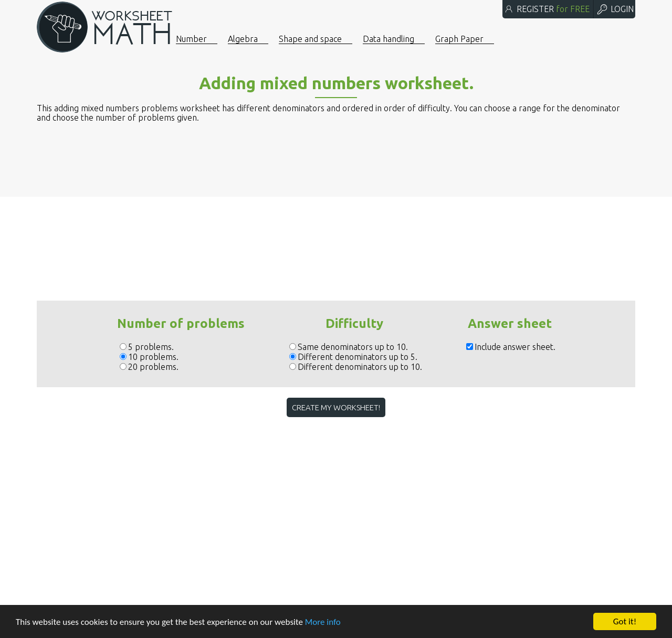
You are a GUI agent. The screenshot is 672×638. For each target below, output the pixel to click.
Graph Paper (459, 39)
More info (323, 622)
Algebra (243, 39)
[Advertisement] (336, 206)
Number (191, 39)
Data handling (388, 39)
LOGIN (615, 9)
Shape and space (310, 39)
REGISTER (547, 9)
